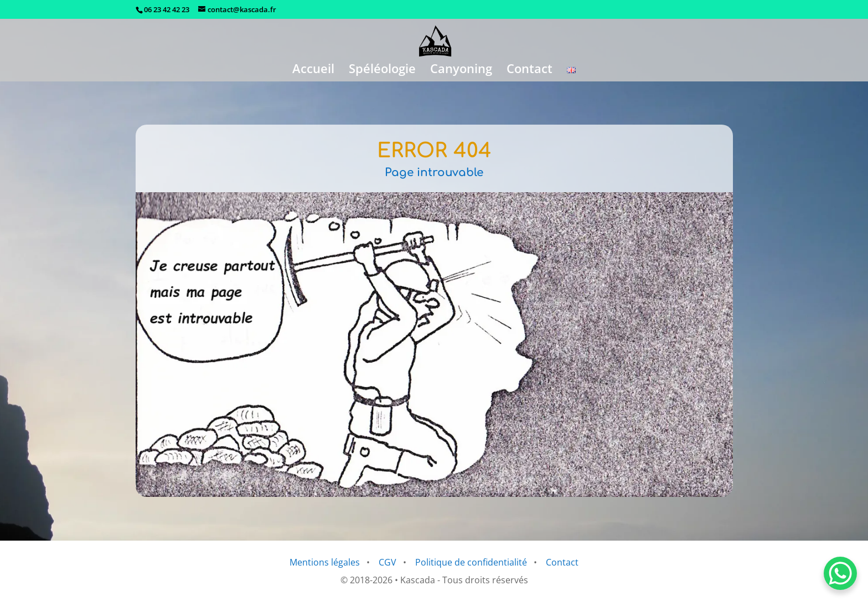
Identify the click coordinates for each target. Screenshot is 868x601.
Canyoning (461, 70)
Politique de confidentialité (471, 562)
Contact (529, 70)
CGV (387, 562)
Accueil (313, 70)
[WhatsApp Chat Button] (840, 573)
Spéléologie (382, 70)
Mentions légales (325, 562)
